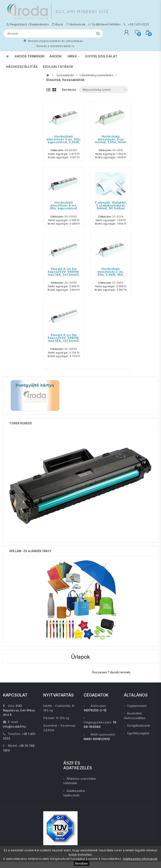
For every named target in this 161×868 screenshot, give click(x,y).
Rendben (81, 863)
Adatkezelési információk (140, 859)
